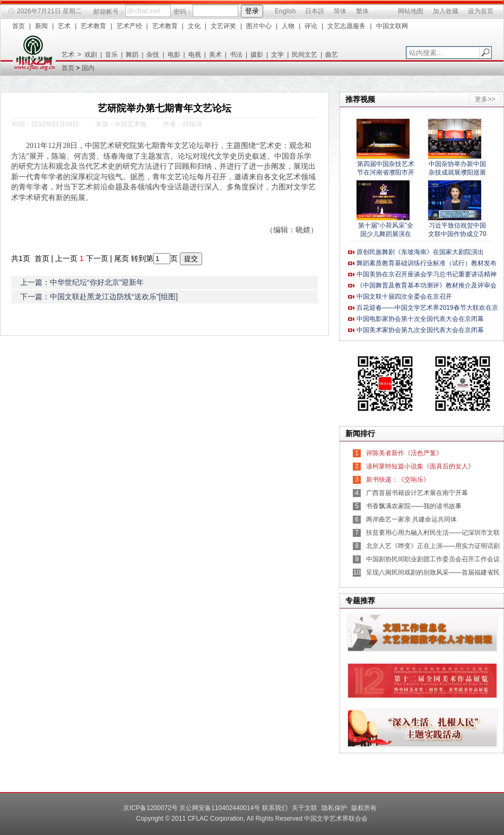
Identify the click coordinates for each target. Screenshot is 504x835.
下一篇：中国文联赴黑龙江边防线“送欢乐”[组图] (99, 297)
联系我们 (275, 808)
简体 (340, 11)
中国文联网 (392, 26)
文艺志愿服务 (346, 26)
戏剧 (91, 55)
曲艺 (332, 55)
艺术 (64, 26)
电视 (195, 55)
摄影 (257, 55)
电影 (174, 55)
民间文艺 (305, 55)
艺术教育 (93, 26)
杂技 (153, 55)
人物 (288, 26)
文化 (194, 26)
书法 (236, 55)
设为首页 (481, 11)
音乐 (111, 55)
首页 (19, 26)
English (285, 11)
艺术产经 (129, 26)
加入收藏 (446, 11)
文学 (277, 55)
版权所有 (364, 808)
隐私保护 (334, 808)
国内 (88, 68)
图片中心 (259, 26)
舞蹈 (132, 55)
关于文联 (305, 808)
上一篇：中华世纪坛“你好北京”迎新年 (82, 282)
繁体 (362, 11)
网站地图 (411, 11)
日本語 (315, 11)
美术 (215, 55)
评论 (311, 26)
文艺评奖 (223, 26)
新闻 (41, 26)
